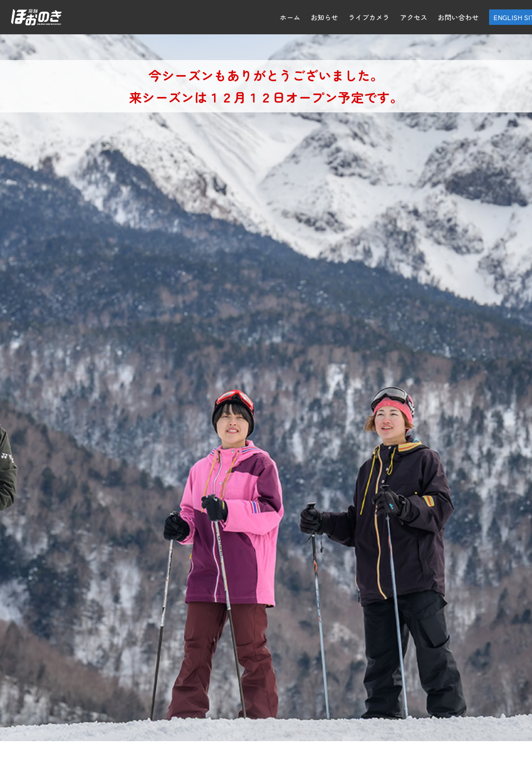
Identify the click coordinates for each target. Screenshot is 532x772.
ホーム (290, 17)
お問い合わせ (458, 17)
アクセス (414, 17)
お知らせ (324, 17)
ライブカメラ (369, 17)
